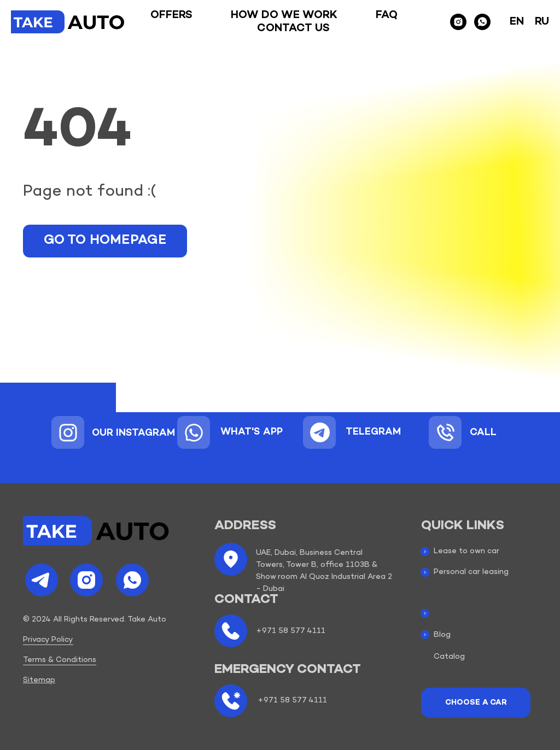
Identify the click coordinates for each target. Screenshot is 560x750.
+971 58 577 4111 (291, 631)
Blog (442, 635)
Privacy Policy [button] (48, 640)
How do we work (284, 15)
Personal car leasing (471, 572)
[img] (68, 433)
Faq (387, 15)
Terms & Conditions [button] (60, 660)
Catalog (449, 657)
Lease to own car (466, 551)
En (517, 22)
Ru (542, 22)
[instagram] (458, 22)
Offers (171, 15)
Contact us (293, 28)
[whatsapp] (482, 22)
